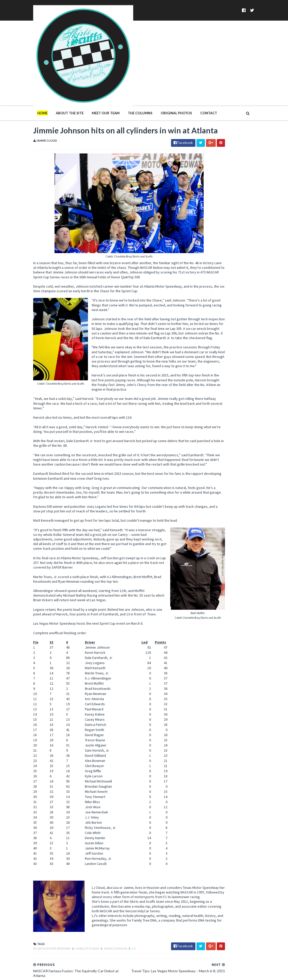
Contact (175, 64)
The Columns (107, 64)
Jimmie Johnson (83, 926)
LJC (101, 926)
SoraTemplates (30, 973)
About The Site (37, 64)
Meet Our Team (73, 64)
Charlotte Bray (54, 926)
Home (9, 64)
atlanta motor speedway (19, 926)
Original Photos (143, 64)
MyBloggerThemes (84, 973)
